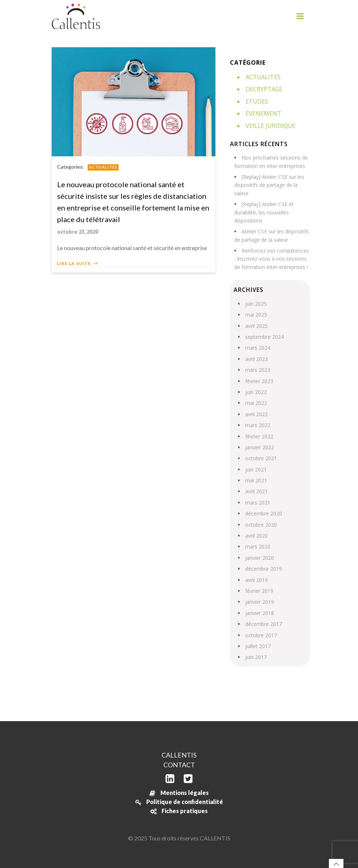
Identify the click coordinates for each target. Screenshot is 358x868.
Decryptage (264, 89)
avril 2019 (256, 580)
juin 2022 (256, 392)
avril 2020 (256, 536)
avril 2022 (256, 414)
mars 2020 (258, 546)
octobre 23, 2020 (78, 232)
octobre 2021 (261, 458)
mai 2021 (256, 480)
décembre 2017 (264, 624)
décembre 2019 (264, 569)
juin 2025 (256, 304)
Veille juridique (271, 126)
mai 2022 (256, 403)
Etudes (257, 101)
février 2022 (259, 436)
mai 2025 (256, 315)
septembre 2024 (264, 337)
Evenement (263, 113)
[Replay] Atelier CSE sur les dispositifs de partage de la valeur (269, 185)
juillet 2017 (258, 646)
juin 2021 (256, 469)
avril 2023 (256, 359)
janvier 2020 (260, 558)
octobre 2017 (261, 635)
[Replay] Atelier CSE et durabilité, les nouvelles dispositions (264, 212)
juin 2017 (256, 657)
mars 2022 (258, 425)
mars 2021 (258, 503)
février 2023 (259, 381)
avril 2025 (256, 326)
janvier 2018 (260, 613)
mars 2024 (258, 348)
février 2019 (259, 591)
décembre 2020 (264, 513)
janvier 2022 (260, 447)
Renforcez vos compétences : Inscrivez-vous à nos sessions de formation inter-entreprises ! (272, 259)
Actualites (103, 167)
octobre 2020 (261, 525)
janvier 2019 (260, 602)
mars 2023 (258, 370)
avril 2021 (256, 491)
